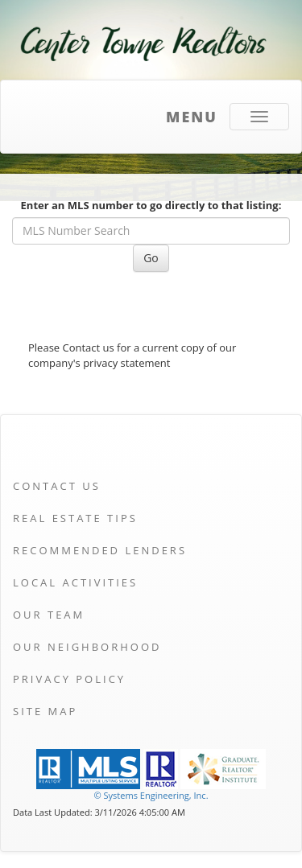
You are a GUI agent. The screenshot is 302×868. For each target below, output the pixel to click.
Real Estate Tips (75, 518)
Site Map (45, 711)
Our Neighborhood (87, 647)
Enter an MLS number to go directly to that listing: (151, 205)
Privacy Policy (69, 679)
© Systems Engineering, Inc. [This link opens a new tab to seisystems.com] (151, 795)
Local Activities (75, 582)
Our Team (49, 615)
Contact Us (57, 486)
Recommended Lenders (100, 550)
